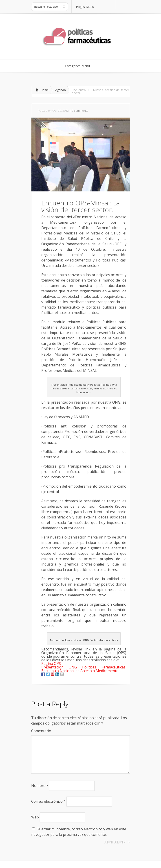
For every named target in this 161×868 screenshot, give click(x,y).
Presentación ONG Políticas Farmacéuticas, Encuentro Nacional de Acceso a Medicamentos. (84, 669)
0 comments (80, 111)
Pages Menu (88, 7)
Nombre (40, 793)
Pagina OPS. (51, 663)
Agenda (61, 90)
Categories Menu (80, 66)
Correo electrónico (48, 809)
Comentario (41, 731)
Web (35, 824)
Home (45, 90)
